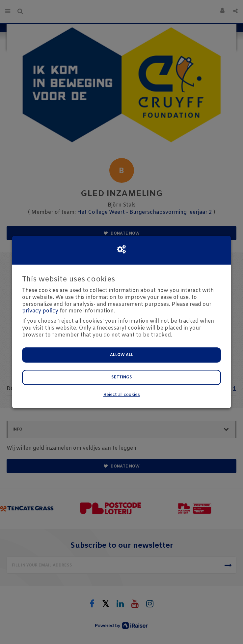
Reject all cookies (122, 395)
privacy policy (40, 311)
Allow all (122, 355)
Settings (122, 377)
